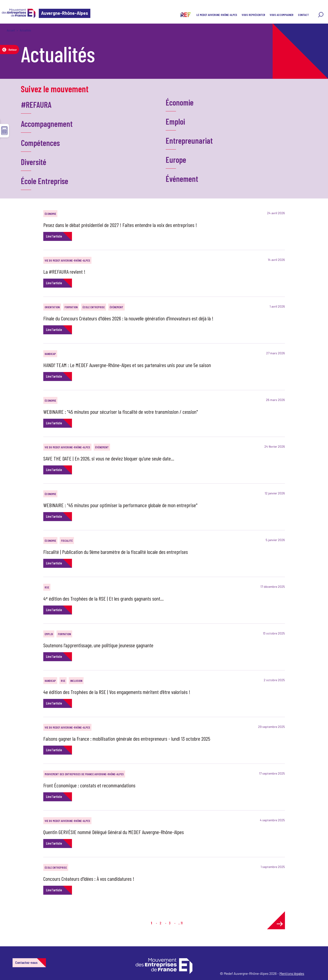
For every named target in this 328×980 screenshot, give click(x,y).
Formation (71, 307)
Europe (176, 160)
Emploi (175, 121)
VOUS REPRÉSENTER (253, 15)
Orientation (52, 307)
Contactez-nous (26, 962)
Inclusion (76, 681)
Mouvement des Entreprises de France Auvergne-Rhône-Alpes (84, 774)
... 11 (180, 923)
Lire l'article (54, 236)
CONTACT (303, 15)
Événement (182, 179)
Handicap (50, 354)
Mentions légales (292, 973)
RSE (47, 587)
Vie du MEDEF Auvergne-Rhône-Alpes (67, 260)
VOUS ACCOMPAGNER (282, 15)
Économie (180, 102)
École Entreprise (45, 181)
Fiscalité (67, 541)
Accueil (11, 30)
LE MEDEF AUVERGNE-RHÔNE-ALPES (217, 15)
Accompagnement (47, 124)
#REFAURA (36, 105)
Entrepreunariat (189, 140)
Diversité (34, 162)
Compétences (40, 143)
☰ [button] (4, 131)
